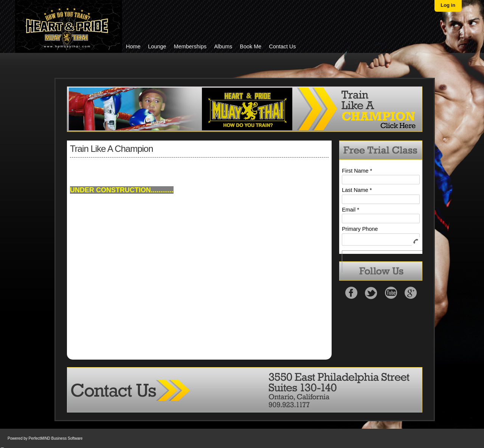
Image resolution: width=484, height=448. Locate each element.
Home (133, 46)
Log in (448, 5)
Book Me (251, 46)
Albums (223, 46)
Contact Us (282, 46)
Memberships (190, 46)
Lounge (157, 46)
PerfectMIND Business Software (56, 438)
